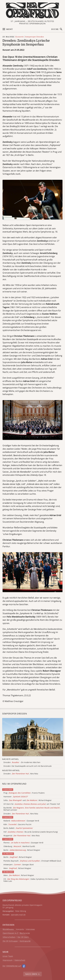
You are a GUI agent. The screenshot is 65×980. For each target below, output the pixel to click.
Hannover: (16, 797)
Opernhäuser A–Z (10, 933)
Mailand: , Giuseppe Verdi (21, 821)
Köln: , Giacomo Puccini (17, 825)
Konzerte (20, 37)
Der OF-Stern (23, 937)
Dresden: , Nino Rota (21, 814)
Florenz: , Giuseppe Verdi (23, 843)
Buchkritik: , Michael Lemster (32, 809)
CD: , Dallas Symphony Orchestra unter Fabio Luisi (31, 880)
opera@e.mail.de (18, 915)
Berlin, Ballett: (18, 828)
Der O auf (12, 966)
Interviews (30, 929)
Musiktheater (8, 929)
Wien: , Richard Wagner (17, 868)
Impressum (8, 960)
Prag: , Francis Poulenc (24, 793)
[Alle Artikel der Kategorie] (33, 737)
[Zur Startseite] (33, 10)
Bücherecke (25, 933)
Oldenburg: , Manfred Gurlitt (19, 846)
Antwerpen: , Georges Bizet (19, 865)
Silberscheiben (9, 937)
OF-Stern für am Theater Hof (32, 804)
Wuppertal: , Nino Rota (22, 836)
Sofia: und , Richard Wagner (28, 800)
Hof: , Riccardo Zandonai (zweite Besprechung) (31, 832)
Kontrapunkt (25, 941)
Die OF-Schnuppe (10, 941)
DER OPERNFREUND (12, 900)
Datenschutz (20, 960)
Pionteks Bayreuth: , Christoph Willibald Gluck (32, 861)
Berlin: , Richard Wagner (22, 850)
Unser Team (8, 956)
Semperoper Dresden (35, 37)
